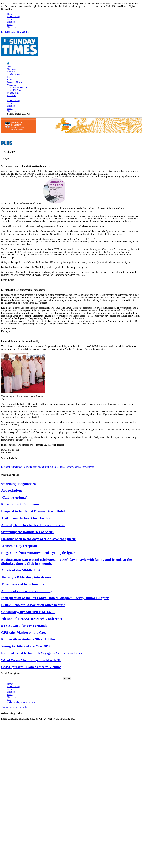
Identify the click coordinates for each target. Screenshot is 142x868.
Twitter (14, 467)
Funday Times (14, 93)
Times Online (23, 32)
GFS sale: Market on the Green (25, 632)
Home (10, 14)
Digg (34, 467)
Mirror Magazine (21, 88)
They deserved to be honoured (24, 584)
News (10, 66)
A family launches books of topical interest (33, 525)
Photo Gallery (14, 17)
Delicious (27, 467)
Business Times (14, 82)
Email (20, 467)
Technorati (67, 467)
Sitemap (11, 22)
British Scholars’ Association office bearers (33, 605)
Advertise (12, 95)
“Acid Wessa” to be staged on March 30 (31, 660)
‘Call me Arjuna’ (14, 497)
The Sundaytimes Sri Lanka (21, 702)
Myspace (90, 467)
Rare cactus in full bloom (20, 504)
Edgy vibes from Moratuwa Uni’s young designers (39, 553)
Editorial (11, 72)
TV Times (18, 90)
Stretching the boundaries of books (27, 532)
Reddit (59, 467)
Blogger (82, 467)
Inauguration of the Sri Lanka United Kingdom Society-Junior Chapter (55, 598)
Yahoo (75, 467)
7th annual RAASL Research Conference (32, 619)
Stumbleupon (50, 467)
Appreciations (12, 490)
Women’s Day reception (19, 546)
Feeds (10, 24)
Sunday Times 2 (15, 74)
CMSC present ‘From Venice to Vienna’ (31, 667)
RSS (9, 700)
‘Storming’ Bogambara (18, 484)
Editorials (12, 32)
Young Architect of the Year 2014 (26, 646)
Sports (10, 80)
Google (40, 467)
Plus (9, 77)
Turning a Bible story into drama (26, 577)
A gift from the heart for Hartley (26, 518)
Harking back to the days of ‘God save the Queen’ (39, 539)
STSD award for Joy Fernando (24, 626)
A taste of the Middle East (21, 570)
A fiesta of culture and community (27, 591)
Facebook (6, 467)
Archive (11, 19)
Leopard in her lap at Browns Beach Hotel (33, 511)
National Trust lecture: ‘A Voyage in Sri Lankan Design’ (43, 653)
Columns (11, 69)
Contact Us (12, 27)
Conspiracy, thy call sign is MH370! (28, 612)
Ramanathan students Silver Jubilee (28, 639)
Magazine (12, 85)
